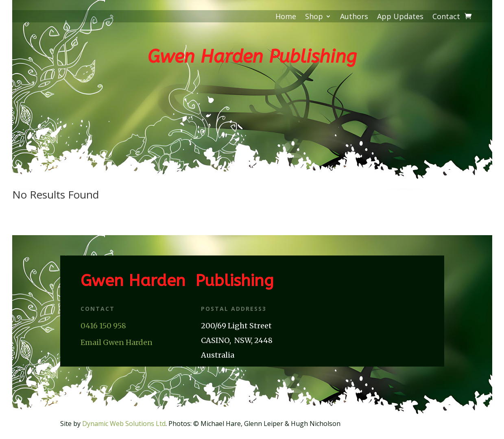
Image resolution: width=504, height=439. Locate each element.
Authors (354, 17)
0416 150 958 (103, 326)
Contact (446, 17)
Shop (314, 17)
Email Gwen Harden (117, 342)
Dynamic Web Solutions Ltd (124, 424)
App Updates (400, 17)
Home (286, 17)
